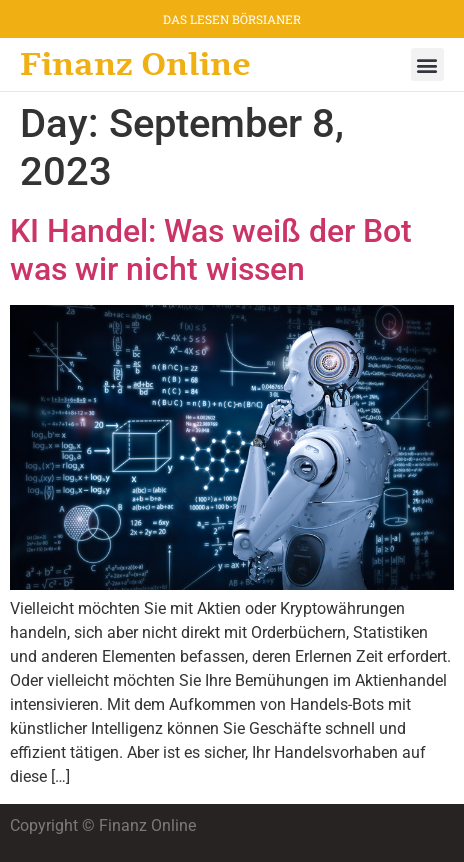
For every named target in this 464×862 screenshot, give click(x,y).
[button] (427, 64)
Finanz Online (135, 64)
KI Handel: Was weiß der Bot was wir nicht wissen (211, 250)
